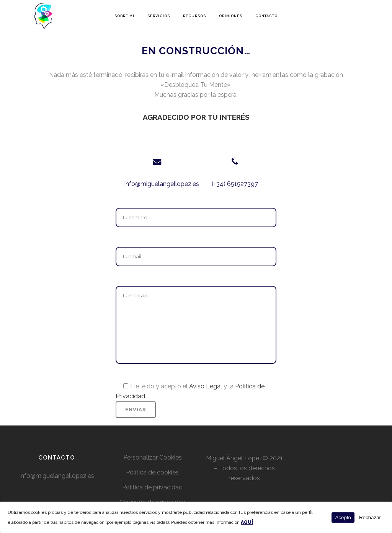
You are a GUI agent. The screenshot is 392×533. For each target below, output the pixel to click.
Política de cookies (152, 472)
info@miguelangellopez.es (162, 184)
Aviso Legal (206, 386)
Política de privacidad (152, 487)
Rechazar (370, 518)
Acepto (343, 518)
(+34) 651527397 (235, 184)
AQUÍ (247, 522)
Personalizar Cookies (153, 457)
